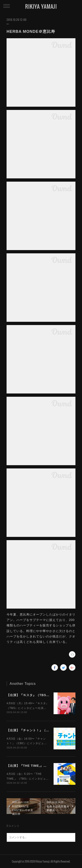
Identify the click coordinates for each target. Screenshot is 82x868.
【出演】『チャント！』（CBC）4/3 (34, 730)
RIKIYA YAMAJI (41, 6)
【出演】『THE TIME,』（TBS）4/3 (34, 766)
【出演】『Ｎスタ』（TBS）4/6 (30, 695)
